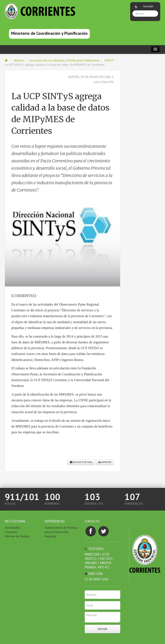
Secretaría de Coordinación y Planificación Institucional (64, 60)
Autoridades (12, 528)
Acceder (148, 6)
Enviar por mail (81, 462)
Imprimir (105, 462)
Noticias (19, 60)
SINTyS (109, 60)
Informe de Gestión (17, 536)
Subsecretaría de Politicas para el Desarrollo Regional (61, 532)
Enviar (102, 629)
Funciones (11, 532)
